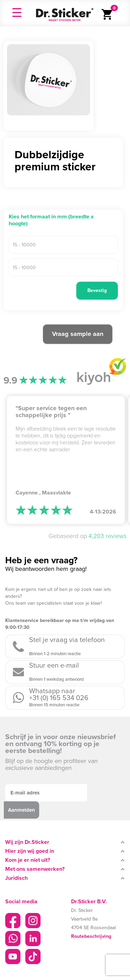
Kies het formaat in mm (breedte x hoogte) (51, 220)
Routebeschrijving (91, 936)
